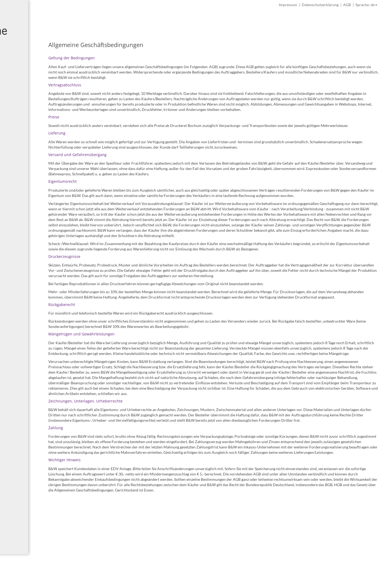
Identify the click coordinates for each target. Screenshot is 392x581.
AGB (347, 5)
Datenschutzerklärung (320, 5)
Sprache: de (366, 5)
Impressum (288, 5)
